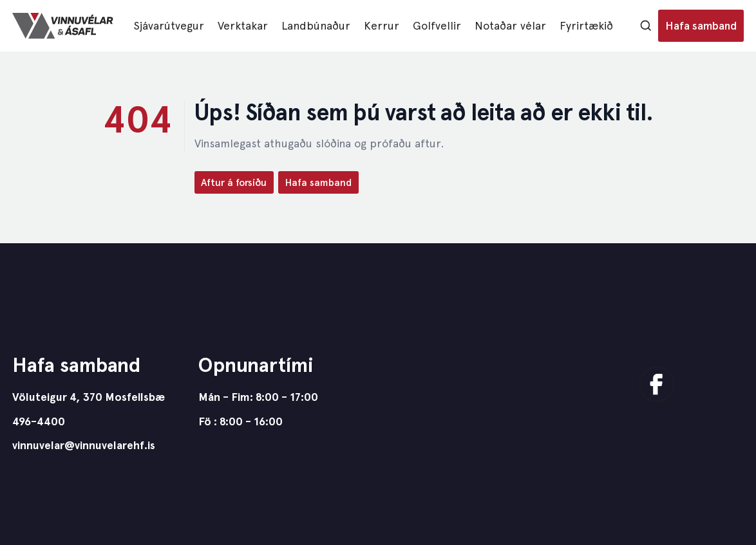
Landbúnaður (316, 25)
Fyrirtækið (586, 25)
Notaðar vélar (510, 25)
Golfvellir (437, 25)
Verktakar (243, 25)
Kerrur (382, 25)
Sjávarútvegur (169, 25)
